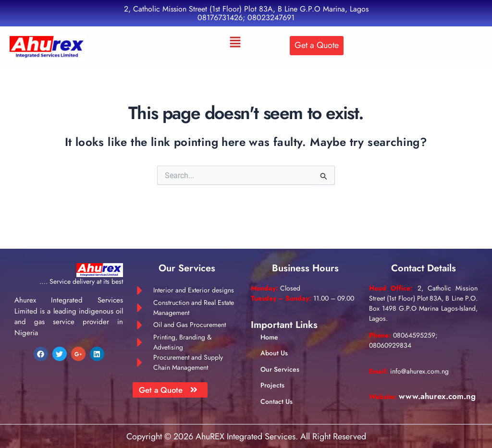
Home (269, 329)
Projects (272, 377)
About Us (274, 345)
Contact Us (277, 393)
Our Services (280, 361)
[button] (235, 43)
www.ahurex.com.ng (410, 398)
